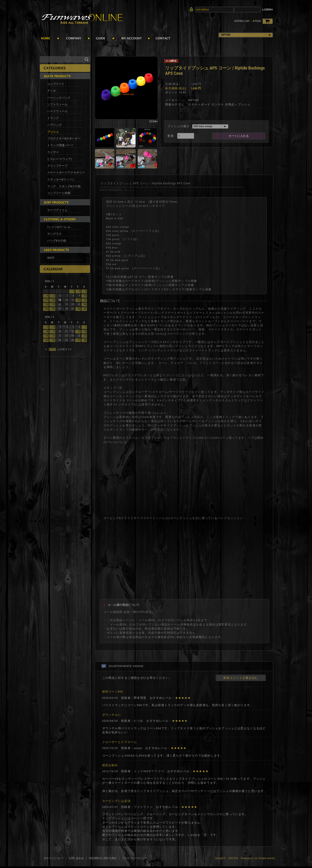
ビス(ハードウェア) (60, 159)
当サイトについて (54, 858)
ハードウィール (57, 111)
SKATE (51, 258)
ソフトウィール (57, 104)
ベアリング (54, 125)
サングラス (54, 234)
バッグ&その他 (57, 241)
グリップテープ (57, 166)
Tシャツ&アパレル (59, 227)
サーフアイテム (57, 210)
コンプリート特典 (59, 193)
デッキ (52, 91)
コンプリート (56, 84)
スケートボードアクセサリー (66, 173)
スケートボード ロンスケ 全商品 (211, 104)
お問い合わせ (76, 858)
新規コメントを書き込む (241, 678)
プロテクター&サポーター (64, 139)
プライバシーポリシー (134, 858)
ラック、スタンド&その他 (64, 186)
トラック (53, 118)
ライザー (53, 152)
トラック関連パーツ (60, 145)
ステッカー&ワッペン (61, 180)
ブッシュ (53, 132)
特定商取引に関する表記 (103, 858)
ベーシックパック (59, 98)
